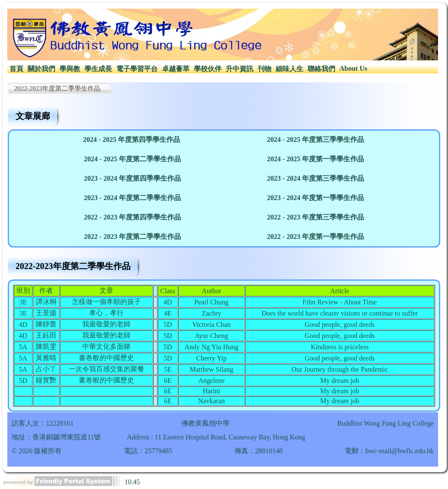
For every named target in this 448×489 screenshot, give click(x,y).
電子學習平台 (137, 69)
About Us (353, 68)
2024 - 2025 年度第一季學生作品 (316, 159)
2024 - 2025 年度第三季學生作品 (316, 139)
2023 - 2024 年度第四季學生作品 (132, 178)
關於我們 (41, 69)
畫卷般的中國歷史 (106, 380)
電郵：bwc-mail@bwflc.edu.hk (389, 451)
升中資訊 (240, 69)
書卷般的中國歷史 (106, 358)
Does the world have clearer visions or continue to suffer (340, 313)
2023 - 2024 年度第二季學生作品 (132, 198)
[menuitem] (16, 69)
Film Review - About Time (339, 302)
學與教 (70, 69)
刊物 (264, 69)
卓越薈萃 (176, 69)
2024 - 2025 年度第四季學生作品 (132, 139)
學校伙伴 (208, 69)
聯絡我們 (321, 69)
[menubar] (188, 69)
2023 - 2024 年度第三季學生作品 (316, 178)
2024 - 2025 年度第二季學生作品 (132, 159)
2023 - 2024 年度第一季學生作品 (316, 198)
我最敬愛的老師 (106, 324)
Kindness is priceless (339, 347)
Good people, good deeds (340, 324)
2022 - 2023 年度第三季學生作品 (316, 217)
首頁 (16, 69)
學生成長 (98, 69)
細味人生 (289, 69)
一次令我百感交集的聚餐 (106, 369)
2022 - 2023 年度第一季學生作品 (316, 237)
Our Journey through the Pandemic (340, 369)
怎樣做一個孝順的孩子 (106, 302)
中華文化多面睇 (106, 346)
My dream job (340, 381)
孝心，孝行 (106, 313)
